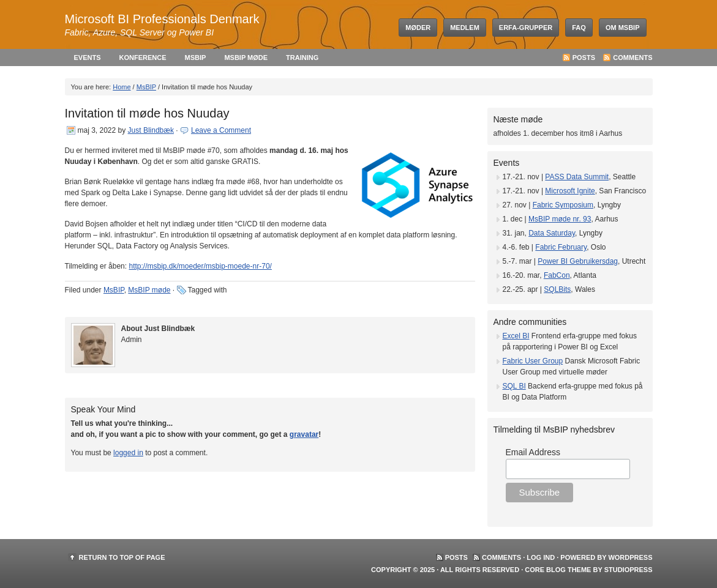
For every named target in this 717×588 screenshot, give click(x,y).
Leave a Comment (221, 130)
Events (88, 58)
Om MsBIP (623, 28)
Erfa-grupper (526, 28)
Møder (418, 28)
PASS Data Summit (577, 177)
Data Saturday (552, 233)
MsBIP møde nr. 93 (560, 219)
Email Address (533, 452)
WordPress (630, 557)
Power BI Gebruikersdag (578, 261)
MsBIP (196, 58)
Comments (633, 58)
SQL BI (514, 386)
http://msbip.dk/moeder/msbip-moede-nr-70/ (200, 266)
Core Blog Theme (558, 570)
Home (122, 87)
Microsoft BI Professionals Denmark (162, 19)
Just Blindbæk (151, 130)
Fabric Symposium (563, 205)
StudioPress (629, 570)
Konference (143, 58)
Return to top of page (122, 557)
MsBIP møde (246, 58)
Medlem (465, 28)
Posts (584, 58)
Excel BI (516, 336)
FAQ (579, 28)
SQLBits (557, 289)
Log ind (541, 557)
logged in (128, 453)
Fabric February (561, 247)
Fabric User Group (533, 361)
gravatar (304, 434)
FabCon (557, 275)
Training (302, 58)
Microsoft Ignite (570, 191)
